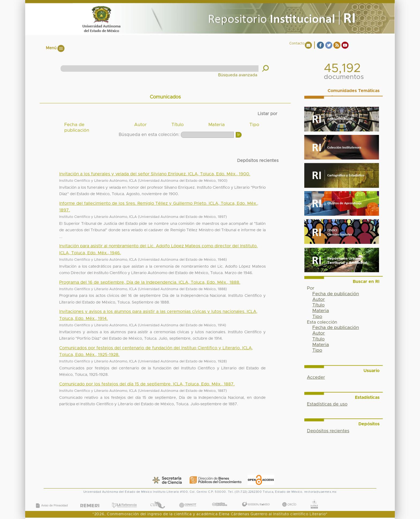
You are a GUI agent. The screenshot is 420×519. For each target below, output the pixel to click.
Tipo (254, 125)
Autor (140, 125)
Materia (217, 125)
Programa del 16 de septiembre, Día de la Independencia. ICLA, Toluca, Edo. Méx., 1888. (150, 282)
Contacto (297, 43)
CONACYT (188, 500)
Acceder (316, 377)
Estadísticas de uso (327, 404)
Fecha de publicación (77, 128)
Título (178, 125)
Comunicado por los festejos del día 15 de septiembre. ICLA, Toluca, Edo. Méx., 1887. (147, 384)
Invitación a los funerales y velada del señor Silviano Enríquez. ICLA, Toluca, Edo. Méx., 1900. (155, 174)
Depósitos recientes (328, 431)
